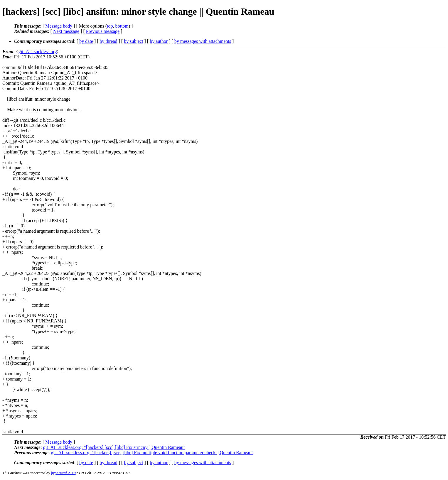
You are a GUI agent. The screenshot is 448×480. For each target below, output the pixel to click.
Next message (66, 31)
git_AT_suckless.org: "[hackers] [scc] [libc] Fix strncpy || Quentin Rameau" (114, 447)
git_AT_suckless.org (38, 51)
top (110, 26)
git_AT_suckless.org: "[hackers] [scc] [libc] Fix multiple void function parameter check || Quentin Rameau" (152, 453)
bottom (122, 26)
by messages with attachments (203, 41)
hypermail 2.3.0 (63, 473)
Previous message (103, 31)
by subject (133, 41)
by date (86, 41)
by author (159, 41)
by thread (109, 41)
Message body (59, 26)
